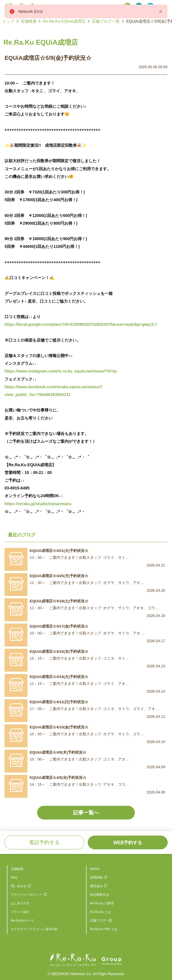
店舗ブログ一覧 (106, 21)
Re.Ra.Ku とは (100, 912)
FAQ (14, 877)
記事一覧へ (86, 813)
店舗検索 (29, 21)
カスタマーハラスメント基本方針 (34, 929)
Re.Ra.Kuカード (22, 920)
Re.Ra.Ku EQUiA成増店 (64, 21)
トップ (8, 21)
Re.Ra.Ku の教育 (102, 903)
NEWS (95, 869)
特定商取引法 (99, 895)
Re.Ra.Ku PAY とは (104, 929)
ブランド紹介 (20, 912)
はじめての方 (20, 903)
